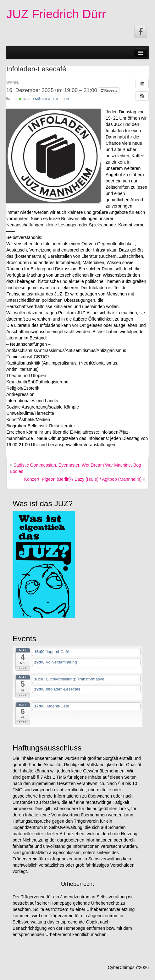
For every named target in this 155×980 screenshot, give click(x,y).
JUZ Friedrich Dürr (56, 14)
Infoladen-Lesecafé (36, 69)
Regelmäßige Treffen (44, 99)
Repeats (109, 90)
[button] (142, 96)
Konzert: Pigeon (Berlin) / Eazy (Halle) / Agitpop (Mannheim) (83, 479)
